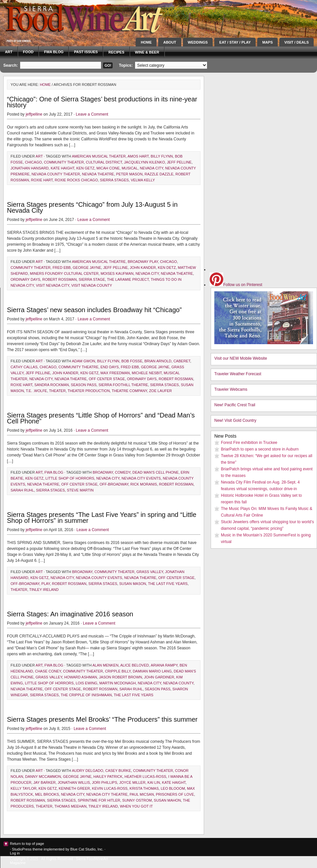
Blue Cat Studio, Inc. (87, 849)
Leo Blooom (173, 788)
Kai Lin (154, 782)
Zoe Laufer (160, 391)
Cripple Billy (118, 671)
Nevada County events (99, 578)
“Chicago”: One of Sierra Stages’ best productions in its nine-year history (102, 102)
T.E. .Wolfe (36, 391)
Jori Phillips (104, 782)
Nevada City (151, 168)
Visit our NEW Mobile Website (241, 358)
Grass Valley (150, 572)
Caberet (182, 361)
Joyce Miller (132, 782)
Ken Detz (167, 268)
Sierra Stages (114, 180)
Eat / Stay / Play (235, 42)
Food (28, 52)
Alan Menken (106, 665)
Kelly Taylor (23, 788)
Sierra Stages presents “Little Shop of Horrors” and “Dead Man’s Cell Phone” (101, 418)
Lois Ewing (86, 683)
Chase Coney (48, 671)
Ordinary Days (25, 279)
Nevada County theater (56, 174)
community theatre (78, 367)
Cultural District (104, 162)
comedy (123, 472)
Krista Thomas (144, 788)
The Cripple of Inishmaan (86, 695)
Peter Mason (129, 174)
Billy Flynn (162, 156)
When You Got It (136, 806)
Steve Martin (80, 490)
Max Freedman (115, 373)
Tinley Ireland (44, 590)
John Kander (143, 268)
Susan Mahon (167, 800)
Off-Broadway (114, 484)
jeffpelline (34, 114)
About (170, 42)
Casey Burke (118, 771)
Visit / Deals (297, 42)
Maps (267, 42)
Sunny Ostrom (137, 800)
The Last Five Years (168, 584)
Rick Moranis (144, 484)
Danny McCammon (43, 777)
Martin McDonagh (118, 683)
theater (57, 391)
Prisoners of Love (175, 794)
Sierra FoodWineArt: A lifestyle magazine (59, 18)
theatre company (129, 391)
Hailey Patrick (108, 777)
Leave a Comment (92, 114)
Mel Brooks (47, 794)
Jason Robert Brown (121, 677)
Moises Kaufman (117, 273)
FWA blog (54, 52)
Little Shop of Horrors (70, 478)
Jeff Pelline (179, 162)
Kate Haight (62, 168)
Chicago (33, 162)
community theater (64, 162)
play (46, 584)
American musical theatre (99, 262)
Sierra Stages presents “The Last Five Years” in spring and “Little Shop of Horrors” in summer (102, 518)
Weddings (198, 42)
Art (9, 52)
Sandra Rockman (52, 385)
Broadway (103, 472)
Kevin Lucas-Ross (110, 788)
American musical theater (99, 156)
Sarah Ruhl (22, 490)
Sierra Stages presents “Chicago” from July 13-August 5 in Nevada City (92, 207)
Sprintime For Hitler (99, 800)
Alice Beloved (135, 665)
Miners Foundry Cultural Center (64, 273)
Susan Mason (133, 584)
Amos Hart (138, 156)
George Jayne (87, 268)
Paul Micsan (142, 794)
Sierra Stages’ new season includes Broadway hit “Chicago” (94, 310)
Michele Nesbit (147, 373)
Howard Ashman (80, 677)
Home (146, 42)
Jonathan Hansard (30, 168)
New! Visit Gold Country (235, 420)
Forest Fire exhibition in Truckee (249, 443)
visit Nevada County (92, 285)
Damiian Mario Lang (152, 671)
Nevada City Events (141, 478)
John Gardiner (159, 677)
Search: (11, 65)
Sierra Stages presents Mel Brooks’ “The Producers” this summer (102, 719)
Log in (15, 853)
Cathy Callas (24, 367)
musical (130, 168)
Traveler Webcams (231, 389)
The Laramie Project (128, 279)
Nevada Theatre (98, 174)
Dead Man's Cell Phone (156, 472)
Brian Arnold (158, 361)
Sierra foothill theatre (123, 385)
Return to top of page (27, 844)
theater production (89, 391)
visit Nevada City (53, 285)
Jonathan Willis (74, 782)
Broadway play (143, 262)
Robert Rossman (59, 279)
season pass (84, 385)
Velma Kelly (143, 180)
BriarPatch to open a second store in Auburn (260, 449)
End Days (109, 367)
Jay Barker (44, 782)
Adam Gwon (84, 361)
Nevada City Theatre (107, 794)
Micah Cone (108, 168)
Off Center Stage (107, 379)
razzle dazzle (159, 174)
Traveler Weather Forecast (238, 374)
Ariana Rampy (164, 665)
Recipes (116, 52)
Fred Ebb (62, 268)
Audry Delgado (88, 771)
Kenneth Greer (74, 788)
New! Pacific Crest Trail (235, 405)
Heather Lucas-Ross (145, 777)
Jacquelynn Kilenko (145, 162)
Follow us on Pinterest (236, 285)
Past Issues (86, 52)
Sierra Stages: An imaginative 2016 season (70, 614)
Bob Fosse (132, 361)
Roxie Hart (42, 180)
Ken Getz (85, 168)
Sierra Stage (92, 279)
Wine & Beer (147, 52)
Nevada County (178, 683)
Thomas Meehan (70, 806)
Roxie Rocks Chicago (76, 180)
